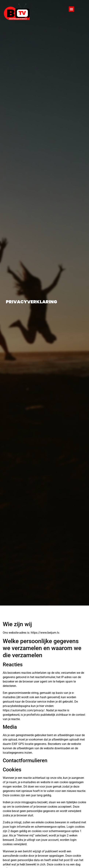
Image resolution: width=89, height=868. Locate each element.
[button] (71, 9)
